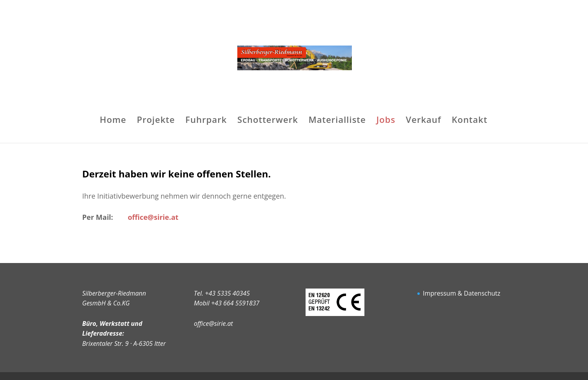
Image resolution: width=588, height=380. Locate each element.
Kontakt (469, 121)
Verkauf (424, 121)
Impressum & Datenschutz (462, 293)
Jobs (386, 121)
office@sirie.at (213, 323)
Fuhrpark (206, 121)
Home (113, 121)
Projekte (156, 121)
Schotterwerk (268, 121)
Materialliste (337, 121)
